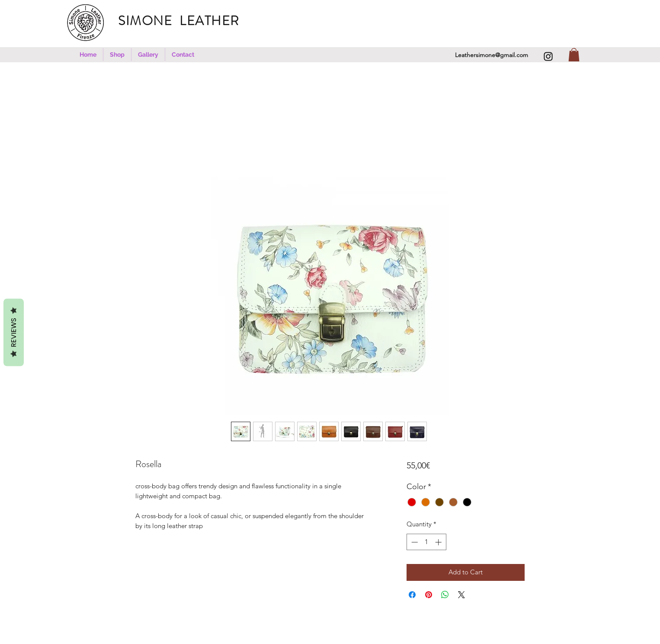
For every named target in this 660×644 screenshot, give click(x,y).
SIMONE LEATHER (184, 21)
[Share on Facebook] (412, 595)
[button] (117, 54)
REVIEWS (14, 332)
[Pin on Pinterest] (429, 595)
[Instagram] (548, 56)
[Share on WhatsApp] (445, 595)
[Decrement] (414, 542)
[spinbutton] (426, 542)
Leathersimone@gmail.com (492, 55)
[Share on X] (461, 595)
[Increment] (439, 542)
